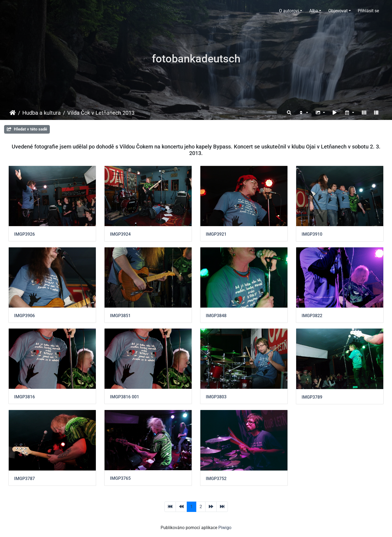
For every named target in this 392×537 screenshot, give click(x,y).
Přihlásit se (368, 11)
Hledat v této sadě (27, 129)
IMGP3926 (24, 234)
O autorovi (289, 11)
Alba (314, 11)
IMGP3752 (216, 479)
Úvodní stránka (13, 113)
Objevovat (338, 11)
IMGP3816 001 (125, 397)
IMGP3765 (120, 478)
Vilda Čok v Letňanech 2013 (101, 113)
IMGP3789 (312, 397)
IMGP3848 (216, 316)
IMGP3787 (24, 479)
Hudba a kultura (42, 113)
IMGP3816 (24, 397)
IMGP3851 (120, 316)
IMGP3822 (312, 316)
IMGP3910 (312, 234)
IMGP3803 (216, 397)
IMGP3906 (24, 316)
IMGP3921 (216, 234)
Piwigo (225, 528)
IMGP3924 (120, 234)
